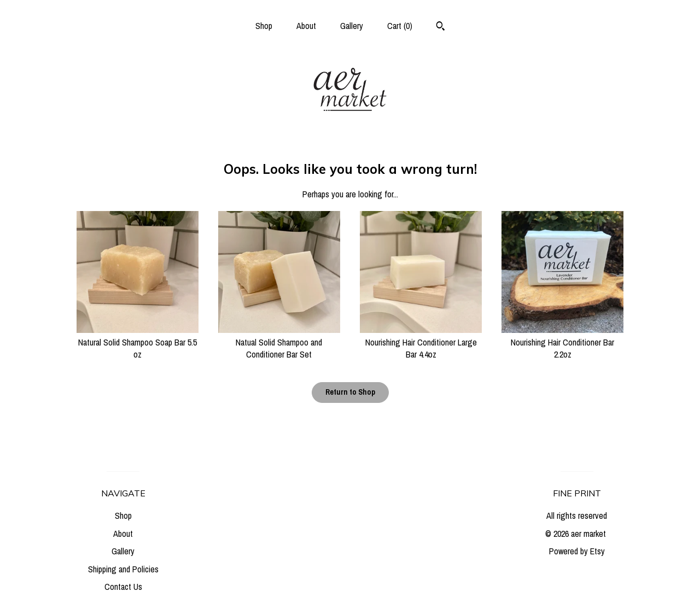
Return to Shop (350, 392)
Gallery (352, 26)
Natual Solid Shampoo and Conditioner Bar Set (279, 342)
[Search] (441, 27)
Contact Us (123, 587)
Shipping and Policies (123, 569)
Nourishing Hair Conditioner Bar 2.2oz (562, 342)
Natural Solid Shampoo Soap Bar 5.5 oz (138, 342)
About (306, 26)
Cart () (400, 26)
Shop (264, 26)
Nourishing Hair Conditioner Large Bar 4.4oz (421, 342)
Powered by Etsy (577, 551)
